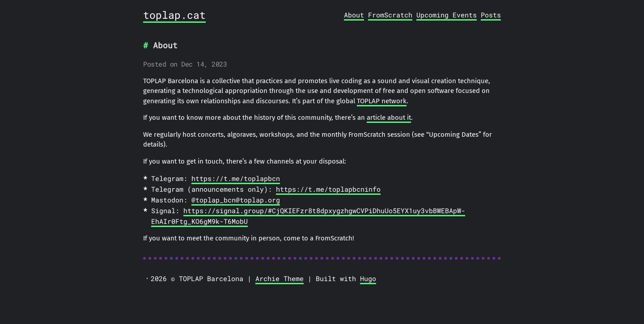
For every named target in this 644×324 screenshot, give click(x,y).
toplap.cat (174, 15)
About (354, 15)
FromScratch (390, 15)
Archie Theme (280, 278)
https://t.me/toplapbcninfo (328, 189)
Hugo (368, 278)
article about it (389, 118)
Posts (491, 15)
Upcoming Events (447, 15)
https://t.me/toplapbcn (236, 178)
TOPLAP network (382, 101)
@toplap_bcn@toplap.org (236, 200)
